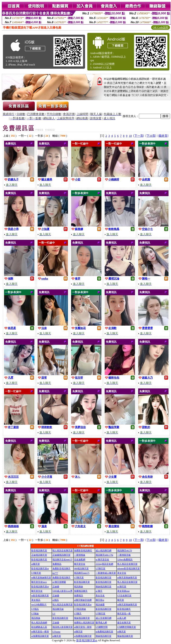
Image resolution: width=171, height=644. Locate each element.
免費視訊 (57, 564)
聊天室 (121, 600)
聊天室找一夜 (124, 613)
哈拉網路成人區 (39, 627)
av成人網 (122, 618)
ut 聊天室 (122, 586)
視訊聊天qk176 (125, 550)
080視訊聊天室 (81, 568)
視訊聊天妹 (58, 609)
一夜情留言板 (124, 555)
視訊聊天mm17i (82, 573)
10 (130, 136)
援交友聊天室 (124, 622)
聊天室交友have (39, 582)
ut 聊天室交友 (102, 559)
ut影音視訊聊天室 (40, 595)
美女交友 (122, 573)
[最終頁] (163, 136)
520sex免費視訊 (125, 559)
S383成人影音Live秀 (62, 591)
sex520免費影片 (39, 604)
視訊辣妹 (79, 586)
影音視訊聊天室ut (40, 568)
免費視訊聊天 (81, 591)
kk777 (55, 573)
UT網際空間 (102, 627)
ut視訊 (56, 600)
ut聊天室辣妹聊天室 (41, 577)
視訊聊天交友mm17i (62, 559)
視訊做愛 (100, 604)
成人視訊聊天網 (103, 550)
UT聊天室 (100, 568)
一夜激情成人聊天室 (106, 573)
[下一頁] (139, 136)
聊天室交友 (80, 564)
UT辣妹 (35, 613)
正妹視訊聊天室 (39, 555)
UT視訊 (35, 609)
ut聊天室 (36, 564)
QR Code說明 (161, 27)
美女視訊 (36, 600)
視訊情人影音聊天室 (63, 627)
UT (54, 614)
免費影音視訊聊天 (83, 550)
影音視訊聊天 (124, 609)
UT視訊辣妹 (80, 609)
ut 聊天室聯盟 (59, 582)
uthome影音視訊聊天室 (128, 568)
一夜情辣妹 (80, 555)
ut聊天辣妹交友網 (83, 600)
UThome (56, 632)
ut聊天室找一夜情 (83, 627)
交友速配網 (80, 559)
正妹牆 (56, 586)
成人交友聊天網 (103, 618)
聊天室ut (100, 600)
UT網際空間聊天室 (127, 627)
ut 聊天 (99, 591)
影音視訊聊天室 (39, 550)
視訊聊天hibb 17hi (104, 555)
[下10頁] (151, 136)
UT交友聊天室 (124, 595)
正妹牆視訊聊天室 (61, 555)
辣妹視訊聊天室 (103, 586)
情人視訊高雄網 (39, 622)
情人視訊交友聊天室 (63, 550)
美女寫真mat (123, 591)
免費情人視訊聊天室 (84, 622)
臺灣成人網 (101, 622)
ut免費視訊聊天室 (104, 632)
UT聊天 (78, 613)
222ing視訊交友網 (104, 564)
